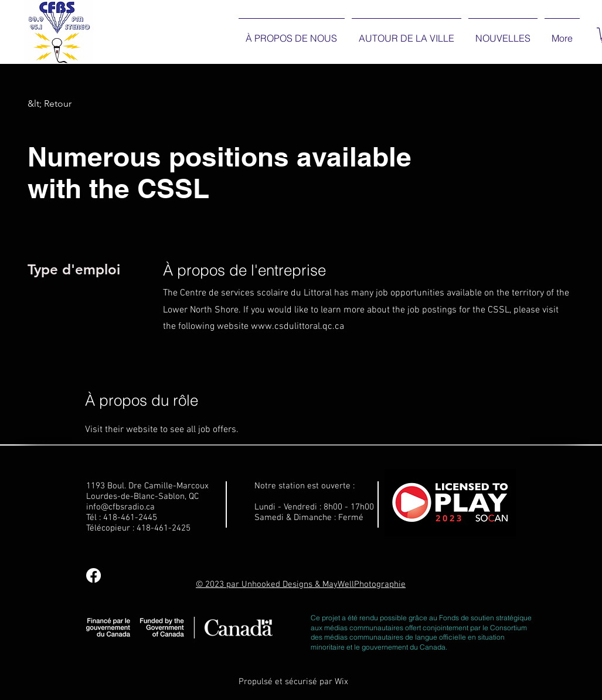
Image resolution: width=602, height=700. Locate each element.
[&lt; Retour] (69, 104)
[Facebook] (93, 575)
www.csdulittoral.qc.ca (297, 327)
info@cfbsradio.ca (120, 507)
